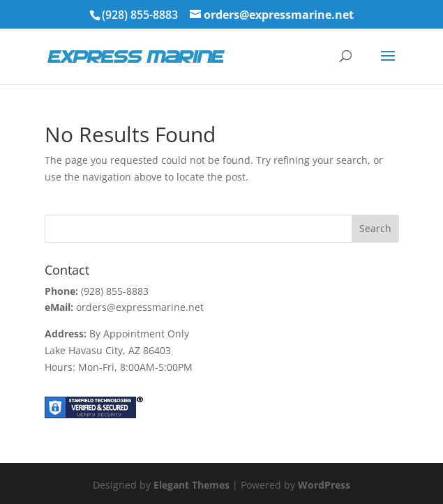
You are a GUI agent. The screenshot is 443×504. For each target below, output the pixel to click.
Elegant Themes (192, 485)
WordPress (324, 485)
